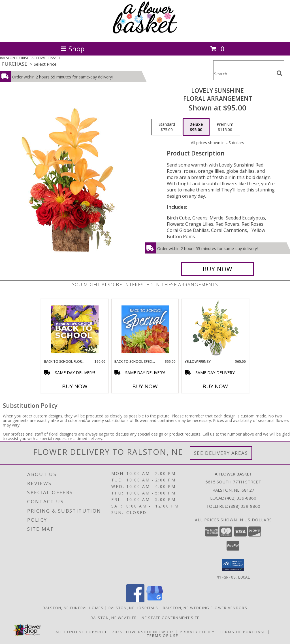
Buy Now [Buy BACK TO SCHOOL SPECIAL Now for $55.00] (145, 386)
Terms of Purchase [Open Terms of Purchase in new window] (243, 632)
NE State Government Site (170, 617)
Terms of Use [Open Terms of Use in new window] (163, 635)
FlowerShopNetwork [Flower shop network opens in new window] (149, 632)
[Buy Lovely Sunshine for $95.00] (217, 269)
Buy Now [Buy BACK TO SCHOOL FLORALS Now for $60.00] (75, 386)
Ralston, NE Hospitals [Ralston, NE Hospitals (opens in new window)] (133, 607)
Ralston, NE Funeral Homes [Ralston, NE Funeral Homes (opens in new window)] (73, 607)
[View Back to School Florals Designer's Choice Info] (75, 329)
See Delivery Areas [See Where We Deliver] (221, 453)
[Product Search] (244, 74)
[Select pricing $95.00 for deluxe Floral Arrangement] (196, 127)
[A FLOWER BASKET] (145, 34)
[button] (233, 565)
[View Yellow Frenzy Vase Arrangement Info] (215, 329)
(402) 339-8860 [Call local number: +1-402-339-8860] (241, 498)
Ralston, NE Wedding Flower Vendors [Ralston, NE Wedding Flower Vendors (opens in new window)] (205, 607)
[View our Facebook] (135, 601)
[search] (280, 73)
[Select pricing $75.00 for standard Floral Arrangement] (167, 127)
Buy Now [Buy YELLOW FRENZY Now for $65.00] (215, 386)
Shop (72, 49)
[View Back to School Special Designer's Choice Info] (145, 329)
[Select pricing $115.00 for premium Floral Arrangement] (225, 127)
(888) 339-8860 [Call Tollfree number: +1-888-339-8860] (245, 506)
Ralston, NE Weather (114, 617)
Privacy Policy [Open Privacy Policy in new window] (197, 632)
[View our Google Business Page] (155, 601)
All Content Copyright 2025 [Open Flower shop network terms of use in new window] (89, 632)
